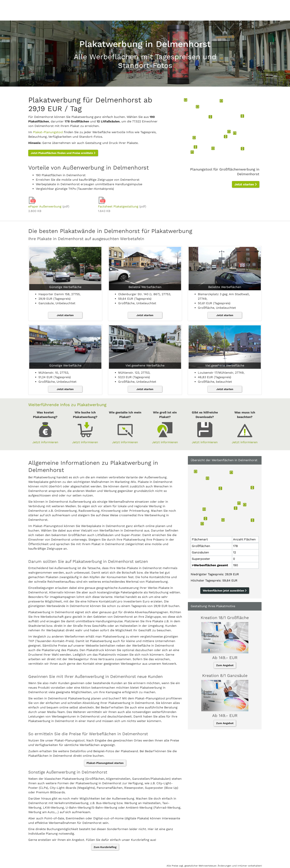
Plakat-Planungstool (48, 132)
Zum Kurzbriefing (105, 847)
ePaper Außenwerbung (45, 206)
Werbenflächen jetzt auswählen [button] (225, 591)
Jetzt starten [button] (246, 184)
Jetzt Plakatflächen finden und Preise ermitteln (63, 153)
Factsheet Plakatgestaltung (118, 206)
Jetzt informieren (45, 442)
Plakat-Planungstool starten (105, 763)
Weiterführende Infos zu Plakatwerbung (67, 405)
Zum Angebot (225, 665)
